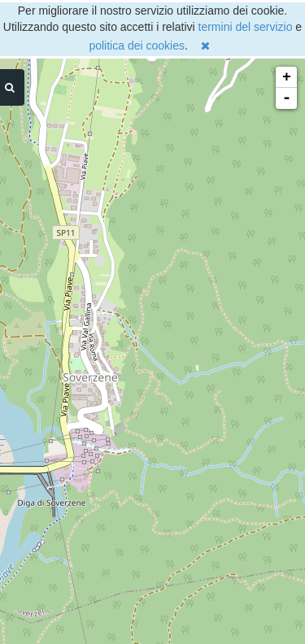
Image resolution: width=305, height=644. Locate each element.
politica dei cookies (137, 46)
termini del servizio (246, 27)
